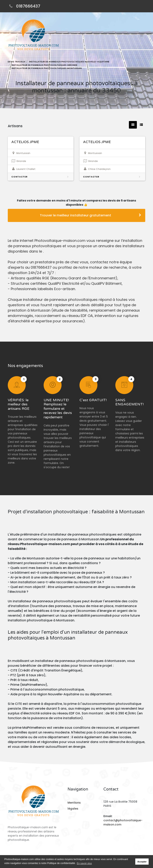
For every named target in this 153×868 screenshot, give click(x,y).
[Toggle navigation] (142, 35)
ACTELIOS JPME (25, 142)
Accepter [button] (142, 862)
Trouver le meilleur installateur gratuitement (91, 215)
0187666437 (28, 6)
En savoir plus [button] (84, 863)
